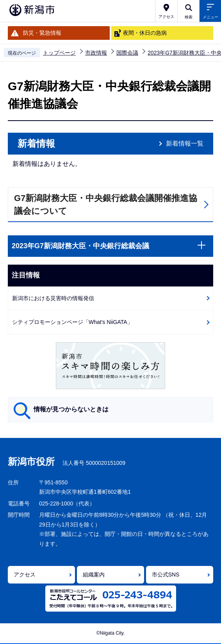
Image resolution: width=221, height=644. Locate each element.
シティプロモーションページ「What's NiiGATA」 (72, 322)
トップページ (59, 53)
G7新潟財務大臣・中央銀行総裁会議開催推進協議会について (106, 205)
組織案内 (94, 575)
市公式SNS (166, 575)
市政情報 (96, 53)
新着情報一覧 (185, 143)
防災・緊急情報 (42, 33)
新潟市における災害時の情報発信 (53, 298)
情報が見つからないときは (71, 409)
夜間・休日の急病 (145, 33)
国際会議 (127, 53)
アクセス (25, 575)
